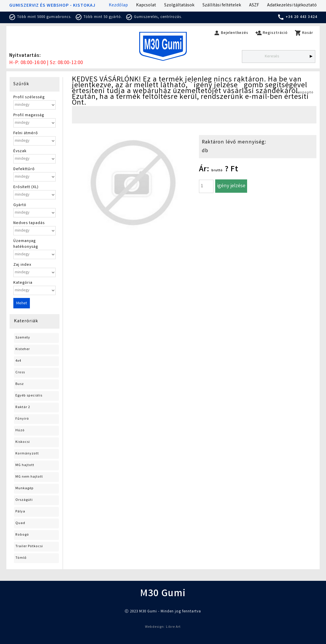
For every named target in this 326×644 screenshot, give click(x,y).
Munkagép (25, 489)
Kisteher (23, 349)
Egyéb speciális (29, 396)
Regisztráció (271, 33)
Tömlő (21, 558)
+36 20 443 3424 (297, 17)
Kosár (304, 33)
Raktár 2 (23, 407)
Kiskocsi (23, 442)
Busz (20, 384)
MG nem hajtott (29, 477)
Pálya (20, 512)
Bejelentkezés (231, 33)
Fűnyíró (22, 419)
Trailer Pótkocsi (29, 546)
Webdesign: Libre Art (163, 627)
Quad (20, 523)
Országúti (24, 500)
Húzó (20, 431)
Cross (20, 373)
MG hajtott (25, 465)
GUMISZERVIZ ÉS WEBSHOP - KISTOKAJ (52, 6)
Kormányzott (27, 454)
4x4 (18, 361)
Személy (23, 338)
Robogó (22, 535)
